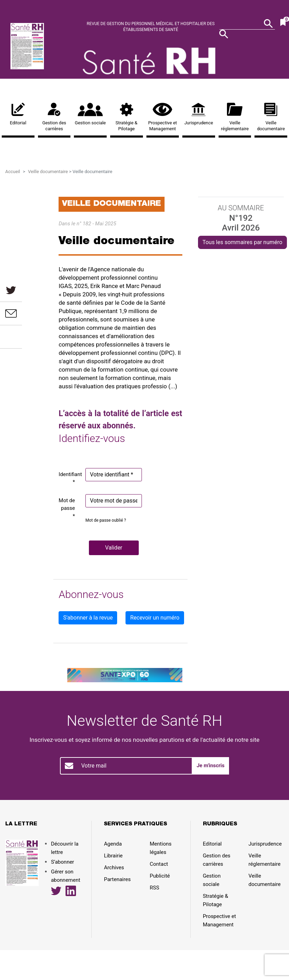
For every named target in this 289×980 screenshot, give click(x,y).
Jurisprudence (199, 114)
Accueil (13, 172)
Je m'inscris (211, 765)
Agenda (113, 844)
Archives (114, 868)
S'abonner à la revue (88, 618)
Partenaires (117, 879)
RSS (155, 888)
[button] (114, 548)
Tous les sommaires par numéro (242, 242)
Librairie (113, 856)
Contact (159, 864)
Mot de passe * (67, 508)
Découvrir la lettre (29, 76)
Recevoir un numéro (155, 618)
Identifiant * (69, 478)
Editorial (18, 114)
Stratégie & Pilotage (127, 117)
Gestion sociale (90, 114)
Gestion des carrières (54, 117)
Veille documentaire (271, 117)
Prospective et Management (163, 117)
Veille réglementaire (235, 117)
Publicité (160, 876)
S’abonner (62, 862)
